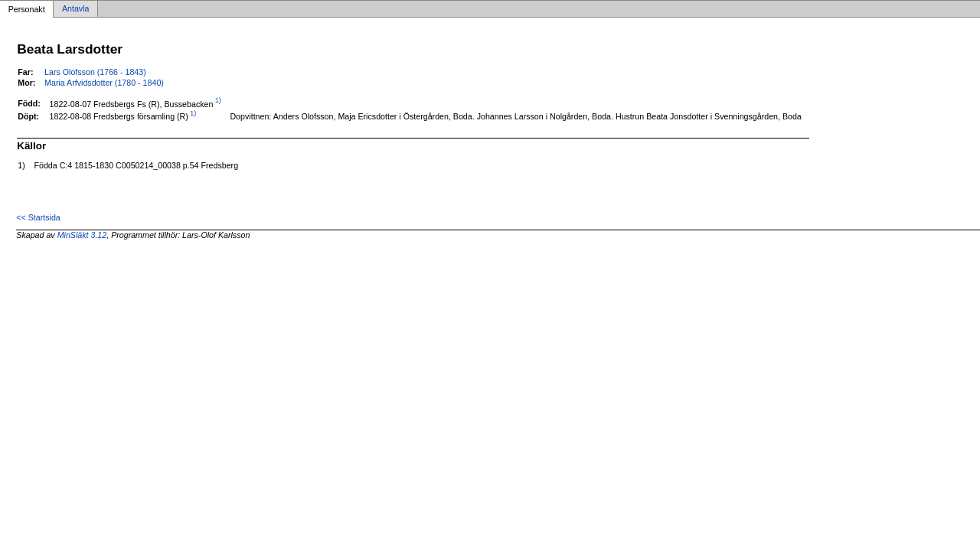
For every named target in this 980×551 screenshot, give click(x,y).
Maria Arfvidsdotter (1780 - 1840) (104, 83)
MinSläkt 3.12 (82, 235)
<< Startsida (38, 217)
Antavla (76, 9)
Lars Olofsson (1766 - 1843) (95, 72)
